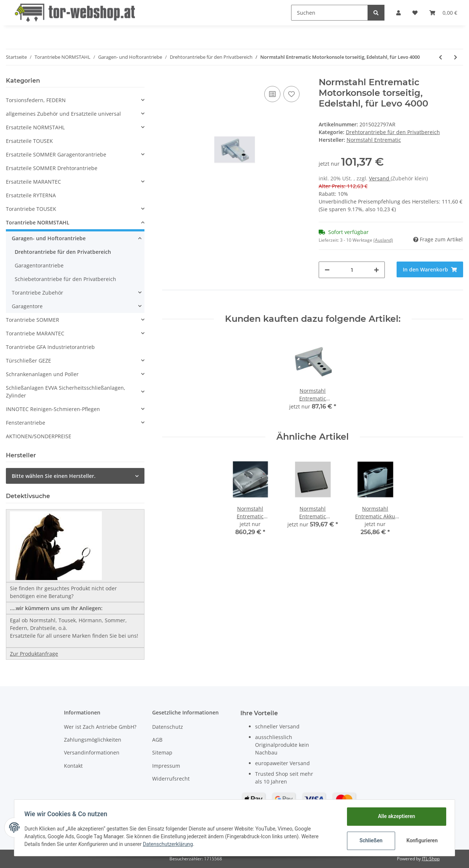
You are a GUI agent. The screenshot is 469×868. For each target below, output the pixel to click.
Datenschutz (168, 727)
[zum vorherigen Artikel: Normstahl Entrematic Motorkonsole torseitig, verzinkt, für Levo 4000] (441, 57)
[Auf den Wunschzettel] (291, 94)
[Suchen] (330, 13)
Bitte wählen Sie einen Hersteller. (54, 476)
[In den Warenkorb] (430, 269)
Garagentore (27, 306)
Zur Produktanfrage (34, 654)
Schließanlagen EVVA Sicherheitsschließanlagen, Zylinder (66, 392)
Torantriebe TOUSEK (31, 209)
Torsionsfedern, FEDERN (36, 100)
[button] (398, 13)
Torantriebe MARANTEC (35, 333)
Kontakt (73, 766)
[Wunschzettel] (415, 13)
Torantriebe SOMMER (33, 320)
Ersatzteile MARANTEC (33, 182)
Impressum (166, 766)
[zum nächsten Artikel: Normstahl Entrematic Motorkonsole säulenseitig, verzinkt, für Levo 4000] (456, 57)
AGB (157, 740)
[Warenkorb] (443, 13)
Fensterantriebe (26, 423)
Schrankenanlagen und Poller (42, 374)
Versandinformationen (92, 752)
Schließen (369, 840)
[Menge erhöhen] (376, 270)
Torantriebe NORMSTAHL (38, 222)
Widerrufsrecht (171, 779)
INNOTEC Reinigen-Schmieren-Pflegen (53, 409)
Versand (380, 178)
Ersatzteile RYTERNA (31, 195)
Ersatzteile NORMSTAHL (35, 127)
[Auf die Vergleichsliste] (272, 94)
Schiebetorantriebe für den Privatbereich (65, 279)
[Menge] (352, 270)
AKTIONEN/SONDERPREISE (39, 436)
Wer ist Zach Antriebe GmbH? (100, 727)
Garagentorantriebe (39, 265)
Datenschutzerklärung (169, 844)
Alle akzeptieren (395, 816)
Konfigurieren (421, 840)
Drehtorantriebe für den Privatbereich (393, 132)
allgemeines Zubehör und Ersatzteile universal (63, 114)
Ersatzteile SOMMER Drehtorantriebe (52, 168)
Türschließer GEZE (28, 361)
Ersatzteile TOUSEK (29, 141)
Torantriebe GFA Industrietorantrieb (50, 347)
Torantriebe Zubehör (37, 293)
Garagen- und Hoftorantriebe (49, 238)
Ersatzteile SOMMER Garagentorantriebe (56, 154)
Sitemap (162, 752)
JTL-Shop (431, 859)
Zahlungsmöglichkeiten (93, 740)
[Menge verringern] (327, 270)
